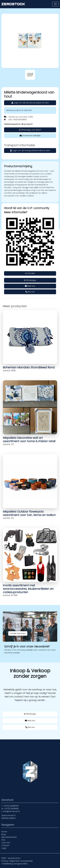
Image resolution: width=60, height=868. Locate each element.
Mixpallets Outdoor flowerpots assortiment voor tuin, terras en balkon (29, 513)
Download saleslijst (30, 136)
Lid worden (30, 273)
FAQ (3, 840)
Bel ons (30, 292)
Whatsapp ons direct (30, 130)
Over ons (6, 843)
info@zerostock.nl (11, 811)
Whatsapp (30, 280)
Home (4, 832)
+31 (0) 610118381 (11, 809)
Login (4, 848)
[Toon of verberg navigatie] (55, 4)
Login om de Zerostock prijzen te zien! (30, 103)
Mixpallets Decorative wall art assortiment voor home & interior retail (29, 439)
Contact (5, 845)
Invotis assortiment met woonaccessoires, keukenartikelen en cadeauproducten (28, 589)
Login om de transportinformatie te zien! (30, 150)
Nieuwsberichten (9, 837)
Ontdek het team (18, 633)
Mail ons (30, 286)
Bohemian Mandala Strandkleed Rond (29, 367)
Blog (4, 834)
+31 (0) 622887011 (11, 806)
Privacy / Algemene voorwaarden (17, 861)
